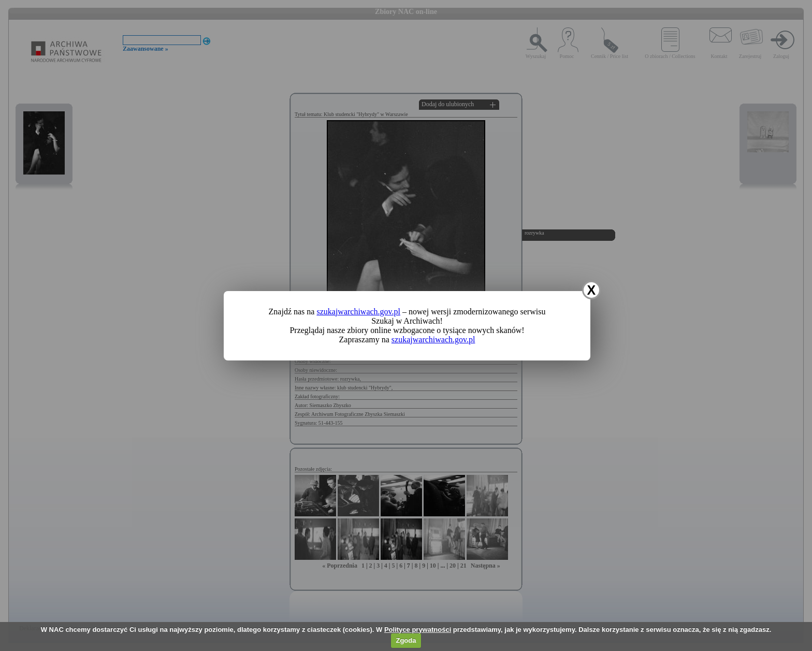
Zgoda (406, 640)
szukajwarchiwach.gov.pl (358, 312)
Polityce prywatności (418, 630)
